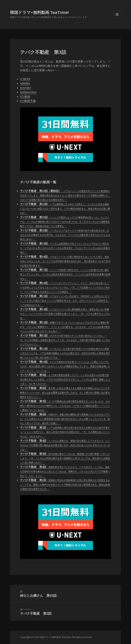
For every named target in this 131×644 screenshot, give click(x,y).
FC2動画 (25, 96)
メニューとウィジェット (117, 18)
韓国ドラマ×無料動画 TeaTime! (39, 12)
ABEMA (25, 83)
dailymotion (28, 92)
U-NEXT (25, 79)
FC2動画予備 (28, 101)
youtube (26, 88)
